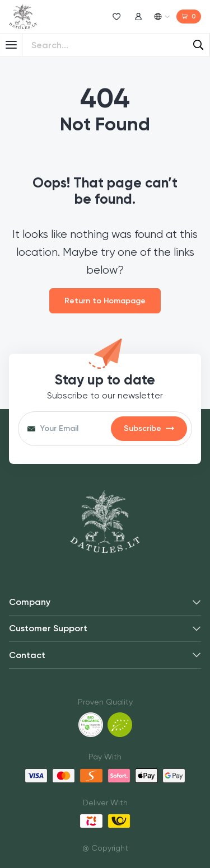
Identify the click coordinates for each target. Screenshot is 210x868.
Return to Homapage (105, 301)
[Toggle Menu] (11, 45)
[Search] (198, 45)
